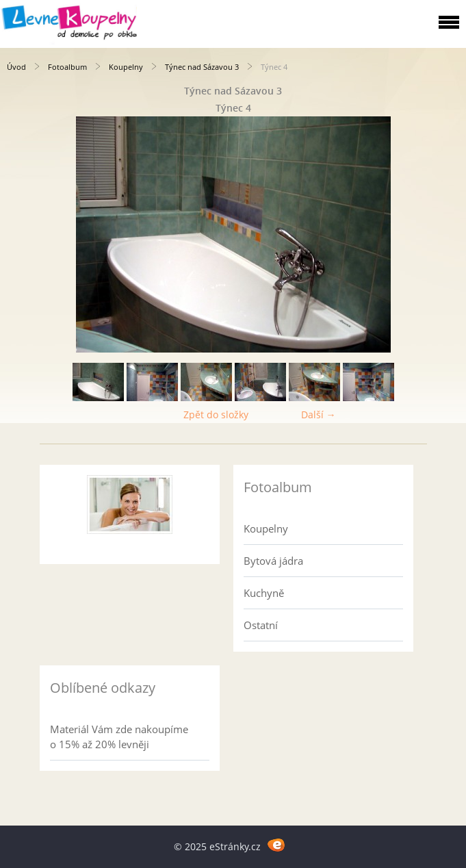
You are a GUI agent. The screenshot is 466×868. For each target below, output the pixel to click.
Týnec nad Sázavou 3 (202, 67)
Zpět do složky (216, 414)
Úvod (16, 67)
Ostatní (261, 625)
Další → (319, 414)
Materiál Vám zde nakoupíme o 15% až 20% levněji (119, 737)
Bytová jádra (273, 561)
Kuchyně (264, 593)
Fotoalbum (67, 67)
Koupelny (126, 67)
